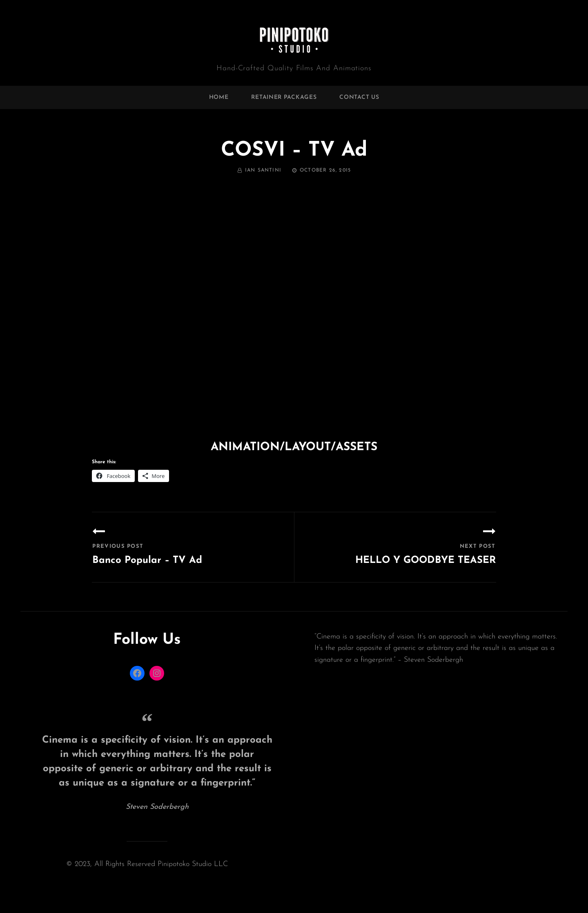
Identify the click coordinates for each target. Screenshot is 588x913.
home (219, 97)
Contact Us (359, 97)
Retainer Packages (284, 97)
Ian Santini (263, 170)
